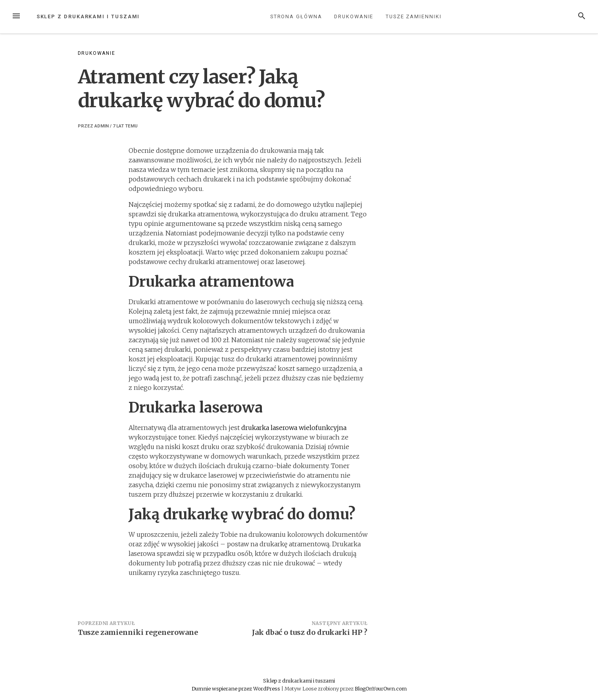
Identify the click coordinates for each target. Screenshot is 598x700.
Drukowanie (354, 16)
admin (102, 126)
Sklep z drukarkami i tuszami (88, 16)
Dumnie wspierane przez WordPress (237, 688)
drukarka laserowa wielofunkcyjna (294, 428)
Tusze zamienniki (414, 16)
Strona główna (296, 16)
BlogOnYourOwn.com (381, 688)
